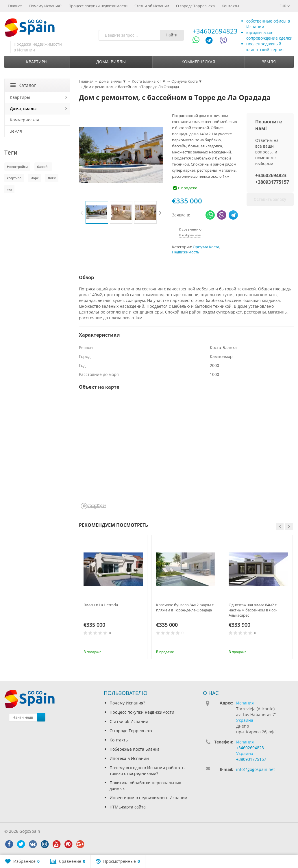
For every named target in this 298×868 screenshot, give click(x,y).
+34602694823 (215, 31)
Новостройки (17, 167)
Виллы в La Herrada (101, 605)
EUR (285, 6)
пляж (52, 178)
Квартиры (37, 62)
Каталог (23, 85)
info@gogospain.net (256, 769)
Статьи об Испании (152, 6)
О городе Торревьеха (195, 6)
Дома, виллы (111, 62)
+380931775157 (272, 182)
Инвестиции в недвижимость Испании (148, 798)
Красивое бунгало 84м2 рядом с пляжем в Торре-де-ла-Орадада (185, 607)
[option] (97, 212)
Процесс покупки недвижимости (98, 6)
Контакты (230, 6)
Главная (15, 6)
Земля (269, 62)
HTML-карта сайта (128, 807)
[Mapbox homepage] (93, 506)
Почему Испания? (45, 6)
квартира (14, 178)
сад (9, 189)
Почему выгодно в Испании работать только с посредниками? (147, 770)
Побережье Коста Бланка (135, 749)
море (35, 178)
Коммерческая (198, 62)
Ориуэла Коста (206, 247)
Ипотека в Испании (129, 758)
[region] (186, 453)
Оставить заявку (270, 199)
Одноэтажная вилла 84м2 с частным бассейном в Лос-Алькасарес (253, 610)
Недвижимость (186, 252)
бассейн (43, 167)
